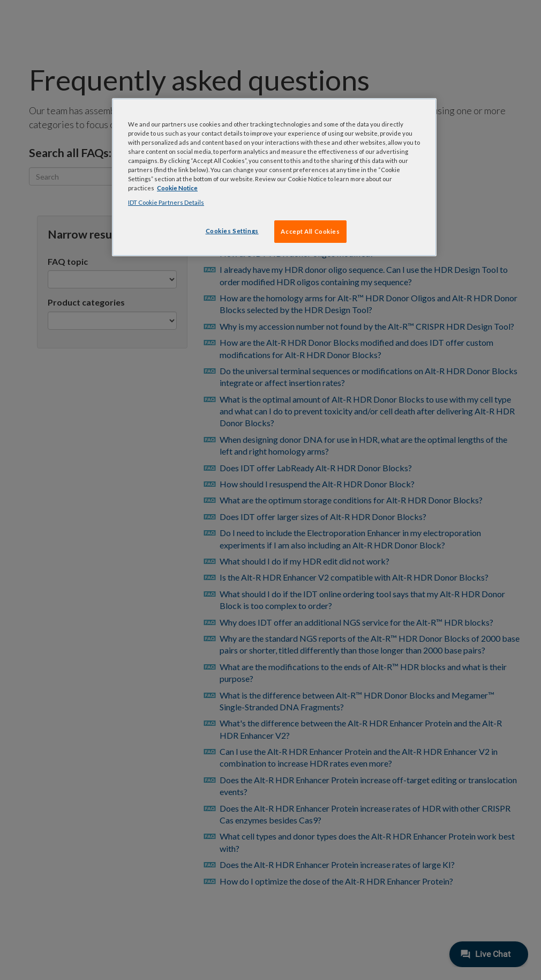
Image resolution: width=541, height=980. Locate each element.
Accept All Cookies (310, 231)
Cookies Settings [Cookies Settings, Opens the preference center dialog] (232, 231)
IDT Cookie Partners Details (166, 202)
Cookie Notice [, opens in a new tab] (177, 188)
